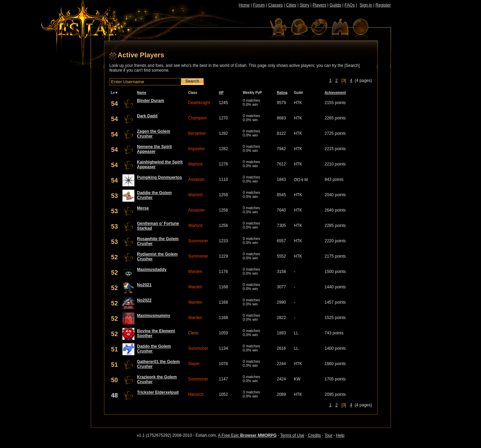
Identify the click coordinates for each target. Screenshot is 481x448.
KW (297, 379)
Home (244, 5)
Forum (259, 5)
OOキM (301, 180)
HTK (298, 103)
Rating (282, 93)
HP (221, 93)
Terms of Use (292, 435)
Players (319, 5)
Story (304, 5)
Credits (315, 435)
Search (192, 81)
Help (340, 435)
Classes (275, 5)
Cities (291, 5)
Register (383, 5)
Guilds (335, 5)
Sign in (366, 5)
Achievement (335, 93)
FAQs (350, 5)
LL (296, 333)
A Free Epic (247, 435)
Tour (328, 435)
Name (142, 93)
